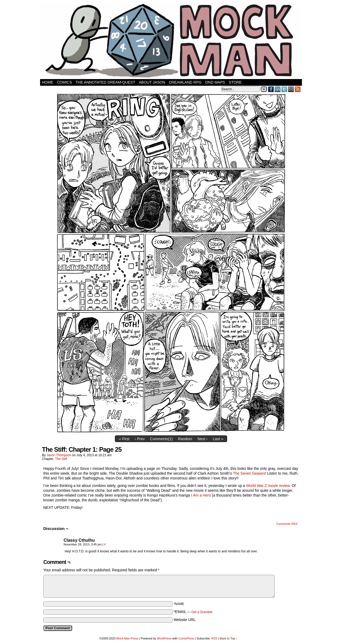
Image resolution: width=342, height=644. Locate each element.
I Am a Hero (201, 495)
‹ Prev (140, 439)
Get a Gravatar (202, 612)
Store (235, 82)
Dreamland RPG (185, 82)
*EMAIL (193, 612)
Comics (64, 82)
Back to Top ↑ (228, 638)
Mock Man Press (127, 638)
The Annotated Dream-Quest (105, 82)
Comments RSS (287, 524)
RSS (298, 89)
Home (48, 82)
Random (185, 439)
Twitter (284, 89)
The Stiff (61, 459)
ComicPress (186, 638)
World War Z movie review (268, 486)
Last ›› (218, 439)
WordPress (164, 638)
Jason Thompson (59, 455)
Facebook (271, 89)
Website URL (185, 620)
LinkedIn (278, 89)
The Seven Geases (249, 473)
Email (291, 89)
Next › (202, 439)
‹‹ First (124, 439)
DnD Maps (215, 82)
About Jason (152, 82)
